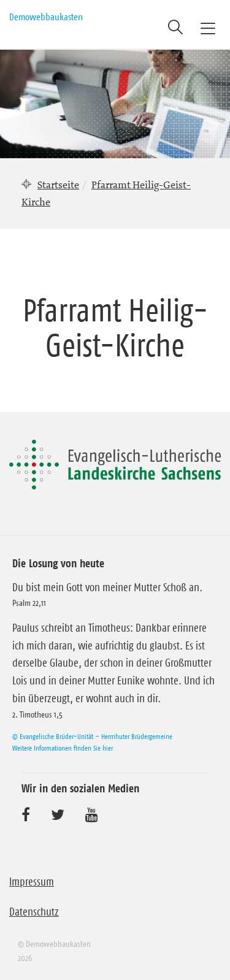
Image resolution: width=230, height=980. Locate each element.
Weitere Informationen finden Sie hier (63, 748)
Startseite (58, 185)
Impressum (32, 882)
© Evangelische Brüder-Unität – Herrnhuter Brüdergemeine (92, 736)
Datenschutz (34, 912)
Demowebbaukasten (46, 17)
